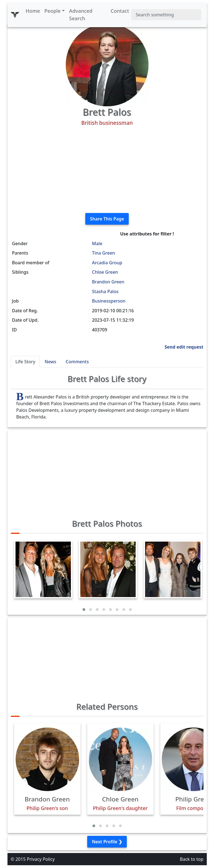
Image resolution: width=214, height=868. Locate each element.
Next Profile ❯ (107, 842)
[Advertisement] (107, 170)
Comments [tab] (77, 362)
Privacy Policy (41, 859)
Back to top (192, 859)
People (52, 11)
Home (33, 11)
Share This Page (107, 219)
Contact (120, 11)
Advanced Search (81, 15)
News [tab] (50, 362)
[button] (84, 610)
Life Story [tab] (25, 362)
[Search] (166, 15)
